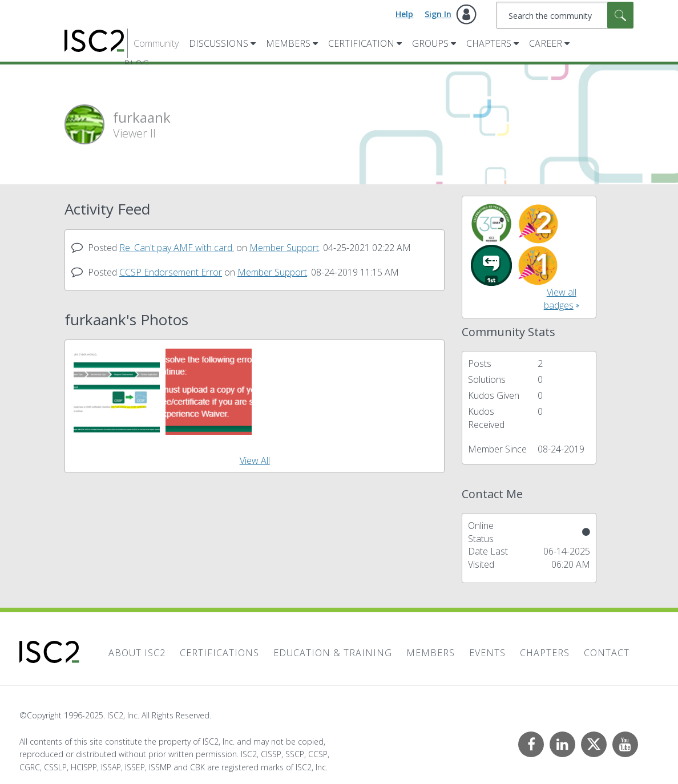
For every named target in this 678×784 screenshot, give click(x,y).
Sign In (438, 14)
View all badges (560, 299)
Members (288, 43)
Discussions (219, 43)
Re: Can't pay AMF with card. (177, 248)
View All (255, 460)
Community (156, 43)
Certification (361, 43)
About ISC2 (137, 653)
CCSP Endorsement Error (171, 272)
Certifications (219, 653)
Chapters (489, 43)
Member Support (284, 248)
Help (404, 14)
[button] (117, 392)
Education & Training (333, 653)
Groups (430, 43)
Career (546, 43)
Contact (607, 653)
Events (487, 653)
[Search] (565, 15)
